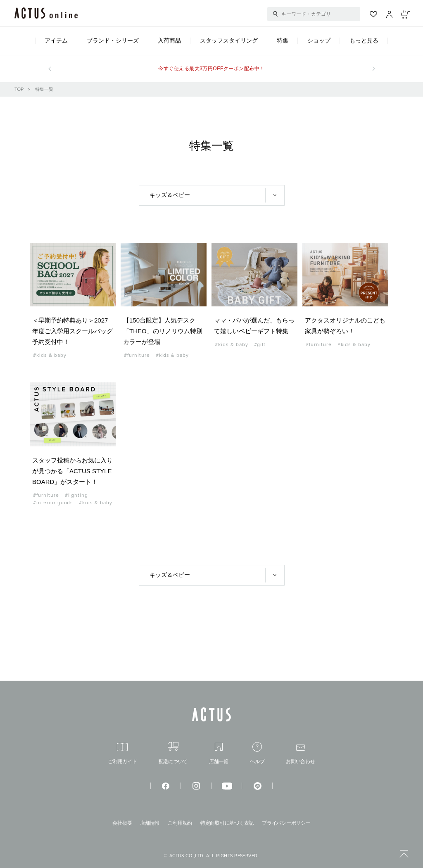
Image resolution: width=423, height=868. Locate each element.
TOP (19, 89)
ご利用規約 (180, 823)
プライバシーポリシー (286, 823)
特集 (283, 40)
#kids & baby (50, 355)
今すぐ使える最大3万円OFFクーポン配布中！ (211, 69)
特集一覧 (44, 89)
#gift (260, 344)
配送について (173, 753)
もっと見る (364, 40)
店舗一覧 (219, 753)
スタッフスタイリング (229, 40)
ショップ (319, 40)
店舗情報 (150, 823)
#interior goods (53, 503)
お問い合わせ (301, 754)
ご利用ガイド (122, 753)
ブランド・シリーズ (113, 40)
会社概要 (122, 823)
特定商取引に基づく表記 (227, 823)
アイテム (56, 40)
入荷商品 (169, 40)
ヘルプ (257, 753)
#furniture (137, 355)
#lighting (77, 495)
